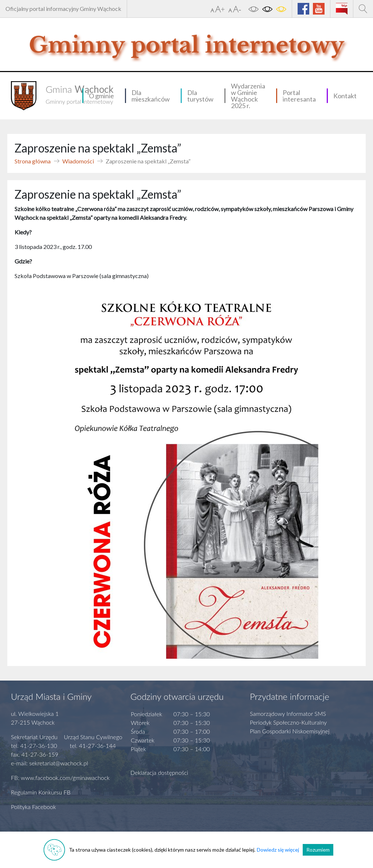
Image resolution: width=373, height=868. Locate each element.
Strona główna (33, 161)
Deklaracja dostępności (159, 772)
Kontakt (345, 96)
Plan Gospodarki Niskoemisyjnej (290, 731)
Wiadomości (78, 161)
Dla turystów (200, 96)
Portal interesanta (299, 96)
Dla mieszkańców (151, 96)
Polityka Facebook (34, 807)
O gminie (101, 96)
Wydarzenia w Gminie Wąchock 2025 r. (248, 96)
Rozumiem (318, 850)
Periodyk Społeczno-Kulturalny (288, 722)
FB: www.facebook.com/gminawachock (60, 778)
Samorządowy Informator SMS (288, 714)
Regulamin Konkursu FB (41, 792)
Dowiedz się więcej (278, 850)
